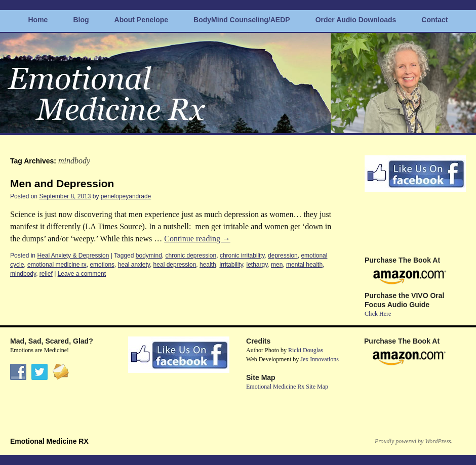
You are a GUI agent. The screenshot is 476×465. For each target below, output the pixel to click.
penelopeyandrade (126, 196)
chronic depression (191, 256)
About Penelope (142, 20)
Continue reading (197, 239)
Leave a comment (82, 274)
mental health (304, 265)
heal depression (175, 265)
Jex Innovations (320, 359)
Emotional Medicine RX (49, 441)
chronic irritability (242, 256)
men (277, 265)
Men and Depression (62, 183)
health (208, 265)
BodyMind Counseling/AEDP (242, 20)
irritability (231, 265)
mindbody (23, 274)
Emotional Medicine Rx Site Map (287, 387)
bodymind (149, 256)
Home (38, 20)
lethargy (257, 265)
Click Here (378, 314)
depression (283, 256)
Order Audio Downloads (356, 20)
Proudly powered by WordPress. (414, 441)
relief (46, 274)
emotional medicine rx (57, 265)
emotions (102, 265)
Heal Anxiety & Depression (73, 256)
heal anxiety (134, 265)
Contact (434, 20)
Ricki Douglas (306, 350)
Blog (81, 20)
